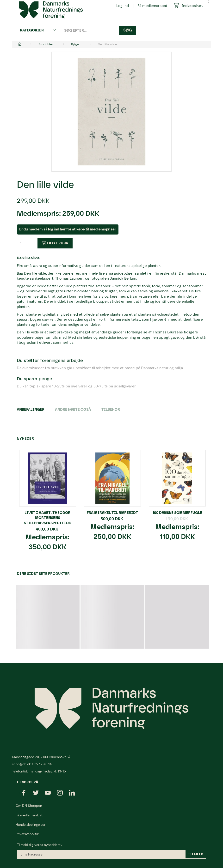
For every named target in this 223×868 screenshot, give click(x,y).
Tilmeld (196, 854)
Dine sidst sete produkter (43, 574)
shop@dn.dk (21, 764)
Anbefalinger (31, 410)
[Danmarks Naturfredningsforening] (51, 10)
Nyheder (25, 439)
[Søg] (128, 30)
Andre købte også (73, 410)
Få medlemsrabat (152, 6)
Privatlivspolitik (27, 834)
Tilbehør (111, 410)
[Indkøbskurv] (190, 5)
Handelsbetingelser (31, 825)
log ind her (57, 229)
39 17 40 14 (43, 764)
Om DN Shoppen (29, 806)
